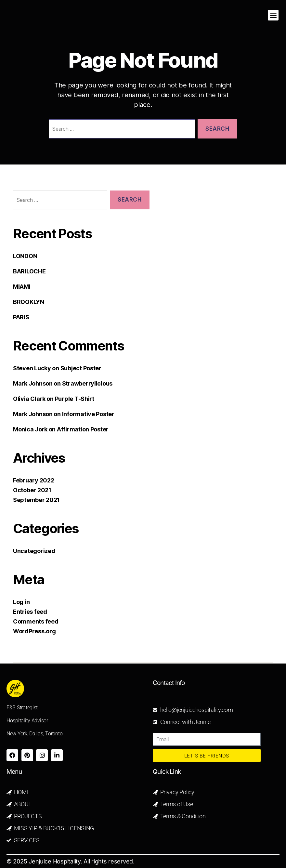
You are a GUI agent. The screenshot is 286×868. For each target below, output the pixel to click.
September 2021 (36, 500)
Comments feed (36, 621)
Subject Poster (81, 368)
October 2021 (32, 490)
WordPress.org (34, 631)
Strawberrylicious (87, 383)
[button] (273, 15)
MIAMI (22, 287)
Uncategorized (34, 551)
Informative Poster (88, 414)
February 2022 (34, 480)
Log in (21, 602)
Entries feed (30, 612)
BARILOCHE (29, 271)
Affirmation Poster (83, 429)
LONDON (25, 256)
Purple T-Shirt (75, 399)
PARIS (21, 317)
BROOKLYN (29, 302)
